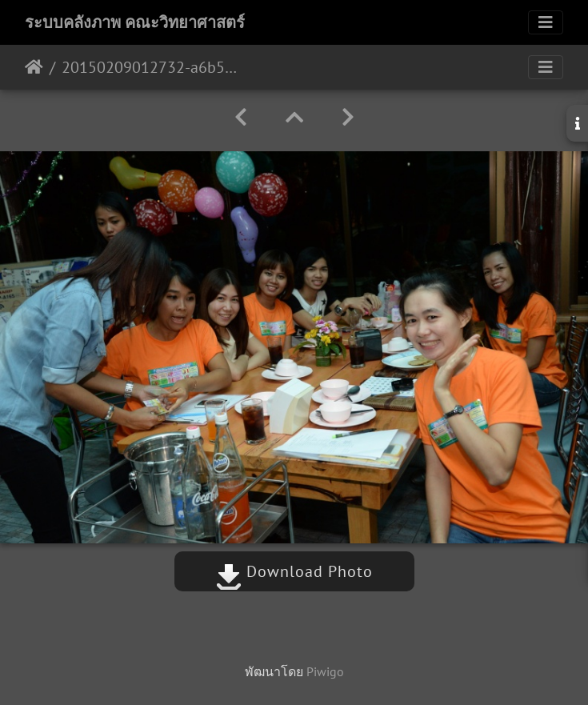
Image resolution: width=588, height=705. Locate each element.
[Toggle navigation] (546, 22)
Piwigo (325, 671)
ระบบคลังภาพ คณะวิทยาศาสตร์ (135, 22)
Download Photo (294, 571)
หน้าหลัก (34, 67)
